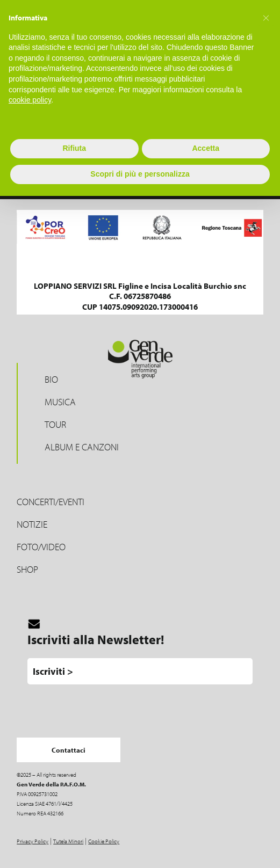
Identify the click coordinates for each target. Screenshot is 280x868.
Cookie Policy (104, 841)
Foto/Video (41, 547)
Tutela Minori (68, 841)
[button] (266, 17)
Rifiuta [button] (74, 148)
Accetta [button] (206, 148)
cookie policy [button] (30, 100)
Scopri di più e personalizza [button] (140, 174)
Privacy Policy (33, 841)
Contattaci (69, 750)
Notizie (32, 524)
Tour (55, 424)
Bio (51, 379)
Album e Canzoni (82, 447)
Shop (27, 569)
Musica (60, 402)
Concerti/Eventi (51, 502)
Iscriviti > (53, 671)
